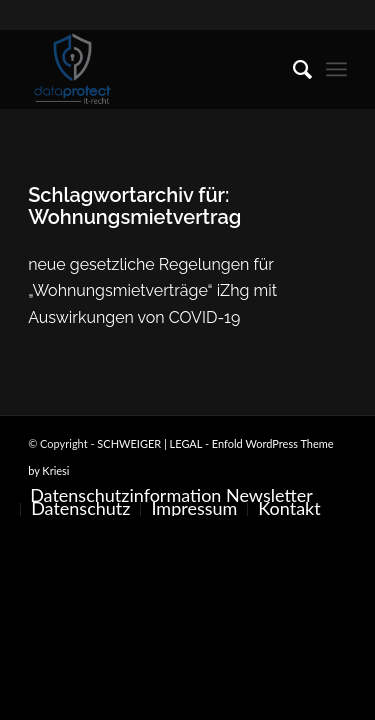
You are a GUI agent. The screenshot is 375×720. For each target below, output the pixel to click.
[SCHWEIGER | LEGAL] (155, 69)
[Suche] (292, 69)
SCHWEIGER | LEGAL (149, 443)
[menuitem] (292, 69)
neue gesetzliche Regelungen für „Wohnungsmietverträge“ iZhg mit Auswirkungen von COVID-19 (152, 291)
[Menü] (336, 69)
